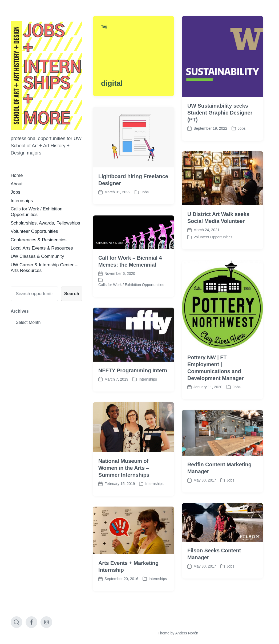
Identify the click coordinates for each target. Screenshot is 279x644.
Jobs (15, 192)
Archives (20, 311)
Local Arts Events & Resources (42, 248)
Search (72, 294)
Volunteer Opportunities (34, 231)
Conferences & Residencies (39, 240)
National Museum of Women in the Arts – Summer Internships (124, 483)
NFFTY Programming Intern (133, 386)
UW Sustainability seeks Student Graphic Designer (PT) (220, 113)
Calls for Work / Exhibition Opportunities (131, 300)
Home (17, 175)
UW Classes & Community (37, 256)
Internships (22, 201)
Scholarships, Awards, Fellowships (45, 223)
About (17, 184)
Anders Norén (187, 633)
